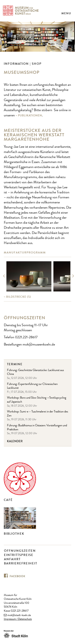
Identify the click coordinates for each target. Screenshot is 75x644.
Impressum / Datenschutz (18, 619)
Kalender (15, 441)
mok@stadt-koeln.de (19, 615)
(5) (19, 297)
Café (8, 500)
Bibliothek (14, 534)
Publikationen (30, 115)
